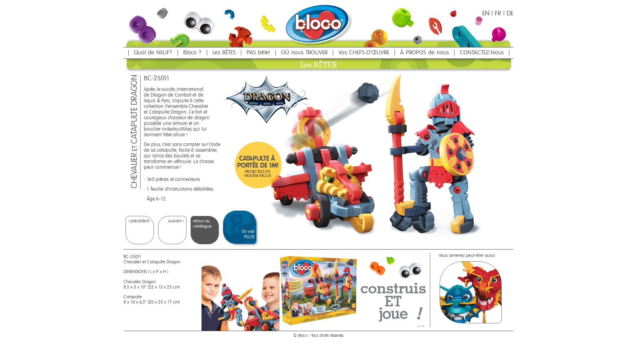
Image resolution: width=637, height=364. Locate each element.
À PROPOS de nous (425, 53)
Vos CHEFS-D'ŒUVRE (364, 53)
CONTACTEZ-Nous (482, 53)
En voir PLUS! (248, 234)
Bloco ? (192, 53)
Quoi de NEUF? (153, 53)
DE (510, 14)
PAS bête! (258, 53)
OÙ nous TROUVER (304, 53)
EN (486, 14)
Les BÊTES (224, 53)
